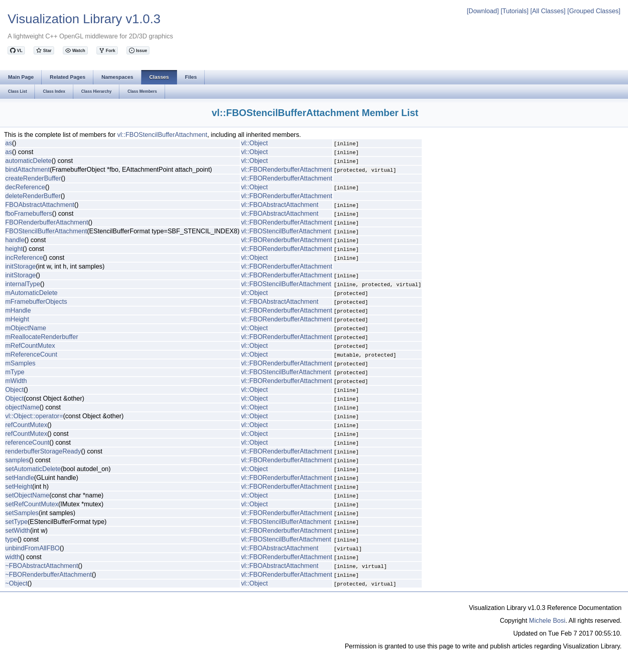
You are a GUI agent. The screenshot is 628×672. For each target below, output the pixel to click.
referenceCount (27, 442)
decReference (25, 187)
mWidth (16, 381)
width (13, 557)
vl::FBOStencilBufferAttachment (162, 135)
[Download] (483, 11)
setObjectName (27, 495)
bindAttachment (27, 170)
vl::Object (255, 143)
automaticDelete (28, 161)
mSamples (20, 363)
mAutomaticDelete (31, 293)
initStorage (21, 266)
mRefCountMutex (30, 346)
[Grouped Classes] (594, 11)
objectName (22, 407)
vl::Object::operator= (34, 416)
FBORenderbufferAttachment (47, 222)
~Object (16, 583)
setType (16, 522)
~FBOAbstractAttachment (42, 566)
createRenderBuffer (33, 178)
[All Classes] (548, 11)
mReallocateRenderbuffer (42, 337)
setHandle (20, 478)
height (14, 249)
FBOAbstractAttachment (40, 205)
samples (17, 460)
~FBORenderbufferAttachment (48, 575)
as (9, 143)
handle (15, 240)
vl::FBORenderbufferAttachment (287, 170)
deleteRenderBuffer (33, 196)
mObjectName (26, 328)
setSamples (22, 513)
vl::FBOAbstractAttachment (280, 205)
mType (15, 372)
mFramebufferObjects (36, 302)
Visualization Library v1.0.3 (84, 19)
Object (14, 390)
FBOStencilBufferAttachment (46, 231)
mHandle (18, 310)
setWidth (18, 531)
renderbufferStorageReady (43, 451)
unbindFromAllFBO (32, 548)
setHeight (19, 486)
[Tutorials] (515, 11)
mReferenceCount (31, 354)
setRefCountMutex (32, 504)
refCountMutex (26, 425)
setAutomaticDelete (33, 469)
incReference (24, 258)
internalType (23, 284)
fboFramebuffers (29, 214)
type (11, 539)
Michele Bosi (547, 621)
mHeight (17, 319)
